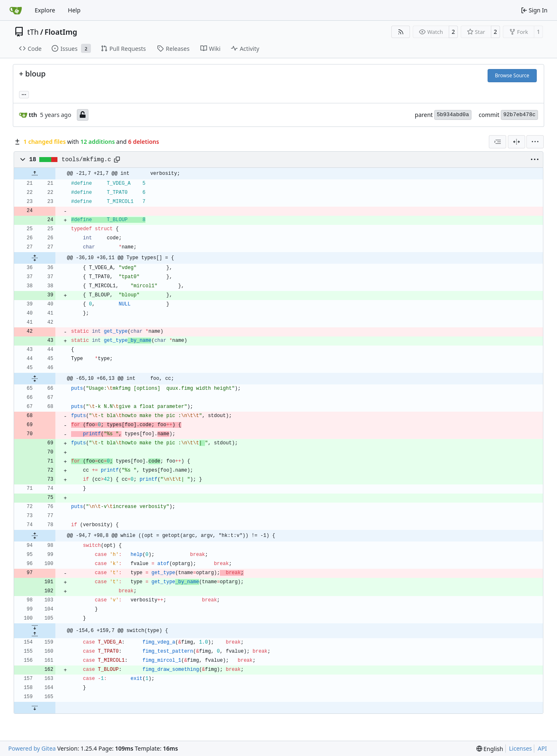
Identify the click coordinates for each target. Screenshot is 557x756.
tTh (33, 32)
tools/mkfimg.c (86, 160)
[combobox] (497, 142)
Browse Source (512, 75)
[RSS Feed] (401, 32)
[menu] (535, 142)
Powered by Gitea (32, 748)
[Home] (16, 10)
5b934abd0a (453, 115)
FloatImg (61, 32)
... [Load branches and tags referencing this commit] (24, 94)
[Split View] (517, 142)
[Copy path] (117, 160)
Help (74, 10)
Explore (45, 10)
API (542, 748)
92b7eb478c (519, 115)
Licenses (521, 748)
